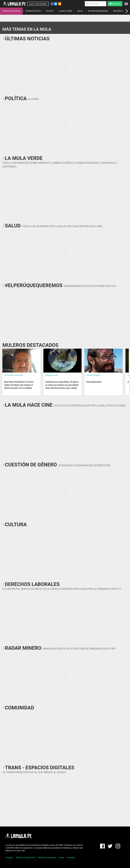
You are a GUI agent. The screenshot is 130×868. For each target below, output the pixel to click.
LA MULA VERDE (65, 11)
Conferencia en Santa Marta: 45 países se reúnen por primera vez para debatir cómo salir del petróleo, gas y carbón (62, 385)
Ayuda (61, 858)
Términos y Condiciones (25, 858)
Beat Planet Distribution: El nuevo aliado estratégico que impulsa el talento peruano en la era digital (19, 385)
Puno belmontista (94, 382)
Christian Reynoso (93, 375)
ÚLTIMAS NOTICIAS (33, 11)
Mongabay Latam (52, 375)
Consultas (71, 858)
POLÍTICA (50, 11)
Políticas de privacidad (47, 858)
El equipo (9, 858)
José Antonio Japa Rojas (14, 375)
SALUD (80, 11)
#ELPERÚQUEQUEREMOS (98, 11)
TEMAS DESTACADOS (11, 11)
